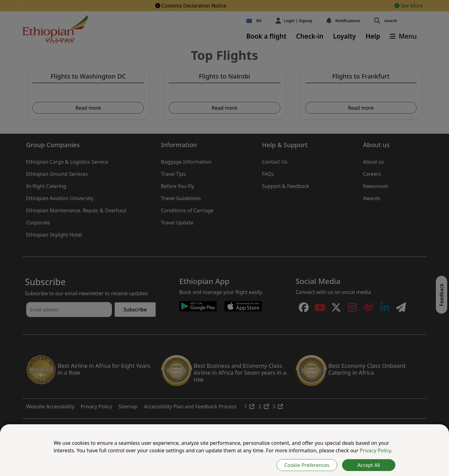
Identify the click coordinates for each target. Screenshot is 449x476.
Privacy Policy (375, 450)
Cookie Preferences (307, 465)
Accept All (369, 465)
